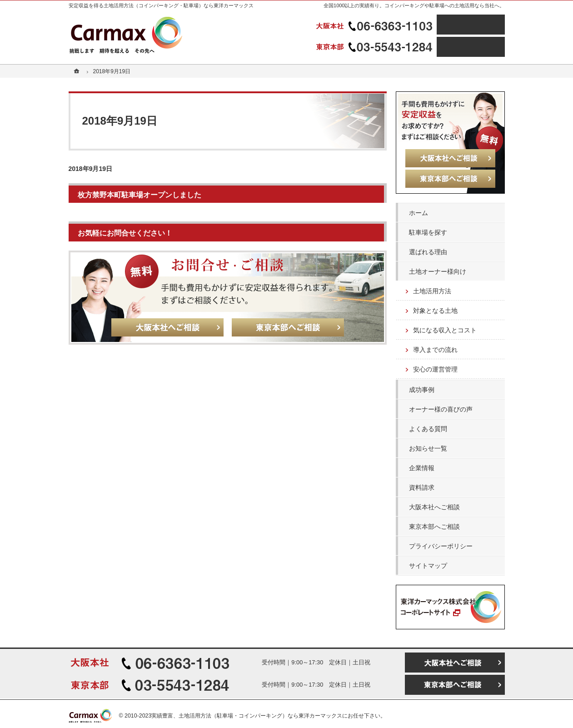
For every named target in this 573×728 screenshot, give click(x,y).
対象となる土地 (435, 311)
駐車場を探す (428, 232)
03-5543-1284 (375, 47)
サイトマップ (428, 566)
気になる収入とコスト (445, 330)
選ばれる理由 (428, 252)
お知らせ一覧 (428, 448)
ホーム (419, 213)
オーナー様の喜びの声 (441, 409)
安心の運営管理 (435, 369)
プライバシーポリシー (441, 546)
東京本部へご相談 (434, 527)
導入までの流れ (435, 350)
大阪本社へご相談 (434, 507)
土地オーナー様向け (438, 271)
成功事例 (422, 390)
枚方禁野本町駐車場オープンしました (140, 195)
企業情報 (422, 468)
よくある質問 (428, 429)
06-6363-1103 (375, 25)
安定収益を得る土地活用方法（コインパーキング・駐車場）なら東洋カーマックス (161, 5)
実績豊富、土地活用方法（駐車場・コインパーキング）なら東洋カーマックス (247, 716)
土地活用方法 (432, 291)
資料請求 (422, 487)
